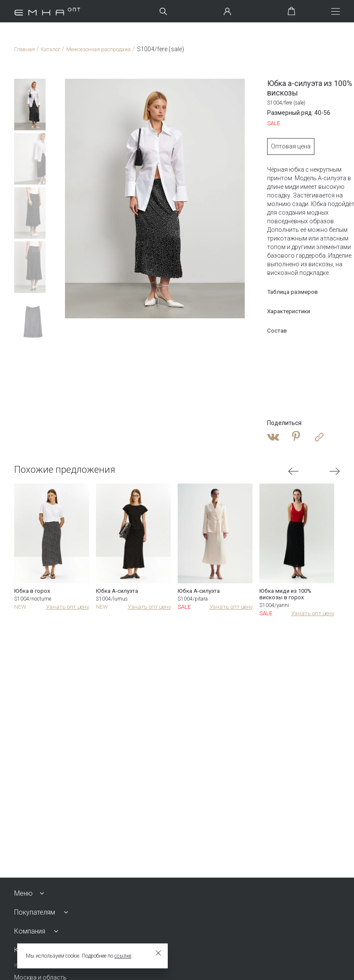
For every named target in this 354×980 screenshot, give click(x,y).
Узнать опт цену (66, 608)
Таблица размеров (273, 292)
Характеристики (269, 311)
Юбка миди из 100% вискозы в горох (287, 595)
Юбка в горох (33, 592)
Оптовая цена (270, 146)
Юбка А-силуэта (119, 592)
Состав (257, 330)
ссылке (123, 956)
